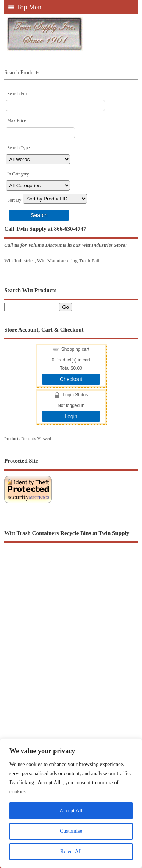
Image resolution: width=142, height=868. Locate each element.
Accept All (71, 811)
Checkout (71, 379)
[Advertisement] (71, 631)
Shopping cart (75, 349)
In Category (18, 174)
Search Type (18, 148)
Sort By (14, 200)
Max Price (17, 120)
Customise (71, 831)
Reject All (71, 852)
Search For (17, 94)
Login (71, 416)
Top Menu (27, 7)
